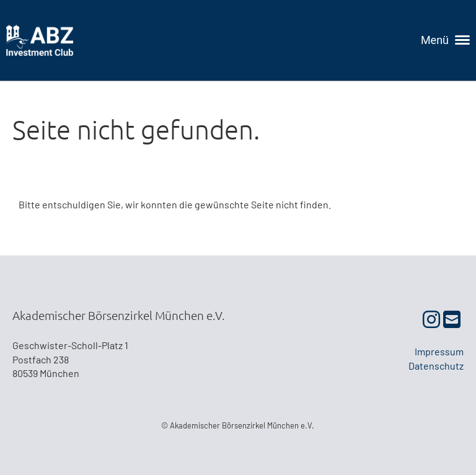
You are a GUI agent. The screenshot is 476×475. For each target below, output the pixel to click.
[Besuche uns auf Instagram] (431, 319)
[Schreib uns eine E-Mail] (452, 319)
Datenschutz (436, 366)
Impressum (439, 351)
